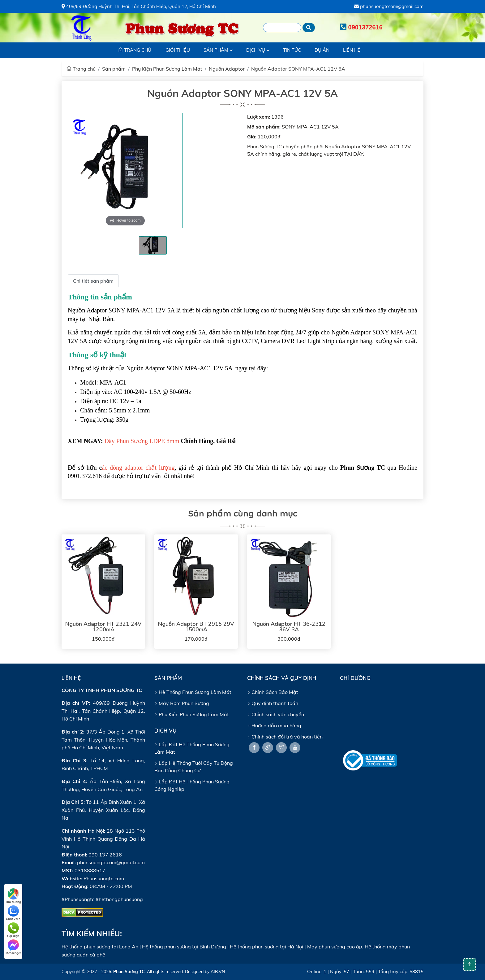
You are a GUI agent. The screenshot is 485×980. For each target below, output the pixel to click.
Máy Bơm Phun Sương (182, 703)
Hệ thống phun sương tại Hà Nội (266, 947)
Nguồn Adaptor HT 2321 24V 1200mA (103, 627)
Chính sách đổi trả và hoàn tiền (285, 737)
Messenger (13, 947)
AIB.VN (218, 972)
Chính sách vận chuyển (276, 714)
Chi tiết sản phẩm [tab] (93, 281)
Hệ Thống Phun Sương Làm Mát (193, 692)
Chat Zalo (13, 913)
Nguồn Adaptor (227, 69)
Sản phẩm (114, 69)
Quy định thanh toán (273, 703)
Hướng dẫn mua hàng (274, 725)
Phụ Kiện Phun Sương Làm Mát (167, 69)
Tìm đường (13, 896)
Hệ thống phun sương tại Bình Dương (184, 947)
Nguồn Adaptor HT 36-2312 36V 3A (289, 627)
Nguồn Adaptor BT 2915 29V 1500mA (196, 627)
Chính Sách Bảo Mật (273, 692)
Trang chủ (81, 69)
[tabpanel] (153, 245)
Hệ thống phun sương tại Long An (100, 947)
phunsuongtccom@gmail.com (389, 6)
